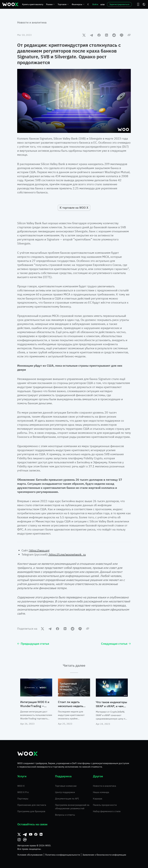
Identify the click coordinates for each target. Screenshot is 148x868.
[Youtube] (31, 834)
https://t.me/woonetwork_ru (67, 554)
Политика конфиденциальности (63, 855)
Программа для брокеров (31, 811)
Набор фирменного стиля (107, 811)
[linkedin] (107, 35)
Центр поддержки (65, 792)
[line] (122, 35)
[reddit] (114, 35)
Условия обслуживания (30, 855)
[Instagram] (19, 840)
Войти (95, 4)
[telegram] (91, 35)
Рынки (50, 4)
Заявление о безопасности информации (104, 855)
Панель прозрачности (105, 805)
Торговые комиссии (66, 786)
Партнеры (23, 799)
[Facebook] (36, 834)
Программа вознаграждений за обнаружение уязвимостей (72, 807)
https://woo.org (39, 550)
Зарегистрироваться (119, 4)
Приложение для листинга (32, 805)
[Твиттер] (19, 834)
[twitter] (84, 35)
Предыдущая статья (33, 644)
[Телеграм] (25, 834)
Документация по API (67, 799)
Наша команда (101, 792)
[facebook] (99, 35)
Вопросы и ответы (65, 815)
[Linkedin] (41, 834)
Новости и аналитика (32, 22)
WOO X (21, 786)
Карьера (98, 799)
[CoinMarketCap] (25, 840)
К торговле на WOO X (74, 208)
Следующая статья (116, 644)
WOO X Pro (23, 792)
